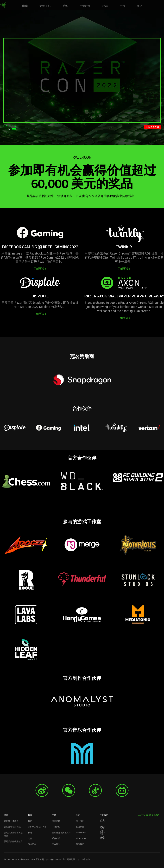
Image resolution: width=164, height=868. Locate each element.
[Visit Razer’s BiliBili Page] (102, 838)
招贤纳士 (80, 827)
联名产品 (32, 844)
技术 (30, 821)
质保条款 (56, 838)
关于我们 (80, 821)
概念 (30, 833)
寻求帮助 (56, 821)
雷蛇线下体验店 (11, 821)
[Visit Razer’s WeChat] (102, 827)
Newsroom (81, 833)
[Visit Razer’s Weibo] (102, 821)
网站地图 (71, 859)
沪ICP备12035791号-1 (56, 859)
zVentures (81, 838)
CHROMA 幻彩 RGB (37, 827)
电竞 (30, 838)
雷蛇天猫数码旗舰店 (13, 842)
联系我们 (80, 844)
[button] (160, 5)
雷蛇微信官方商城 (12, 827)
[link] (3, 5)
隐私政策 (86, 859)
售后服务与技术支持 (61, 833)
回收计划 (56, 844)
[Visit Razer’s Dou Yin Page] (102, 832)
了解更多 (40, 269)
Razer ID (56, 827)
